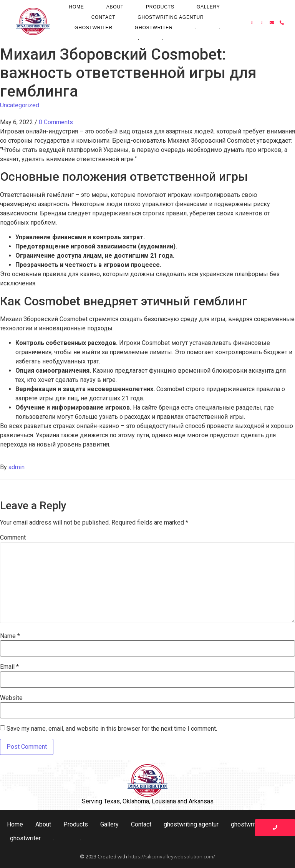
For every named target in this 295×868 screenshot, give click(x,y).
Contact (104, 17)
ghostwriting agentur (171, 17)
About (115, 7)
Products (160, 7)
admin (17, 467)
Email (9, 667)
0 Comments (56, 122)
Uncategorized (20, 105)
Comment (13, 538)
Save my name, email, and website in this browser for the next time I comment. (112, 729)
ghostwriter (94, 28)
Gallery (208, 7)
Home (76, 7)
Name (10, 636)
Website (11, 698)
